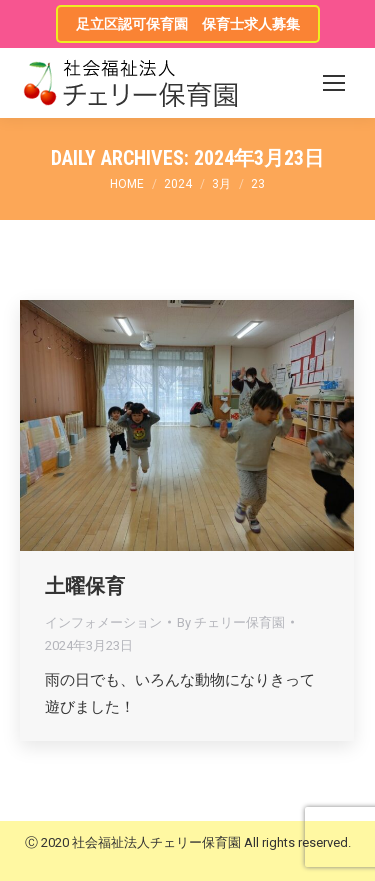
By (231, 622)
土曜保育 (85, 586)
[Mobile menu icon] (334, 83)
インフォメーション (103, 622)
